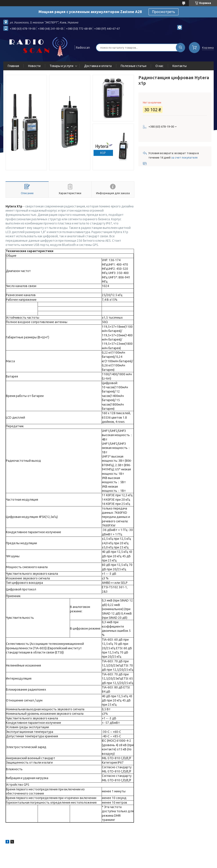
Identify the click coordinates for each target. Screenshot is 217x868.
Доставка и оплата (98, 66)
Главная (13, 66)
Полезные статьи (134, 66)
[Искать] (180, 48)
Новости (34, 66)
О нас (159, 66)
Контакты (180, 66)
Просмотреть (164, 12)
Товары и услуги (61, 66)
